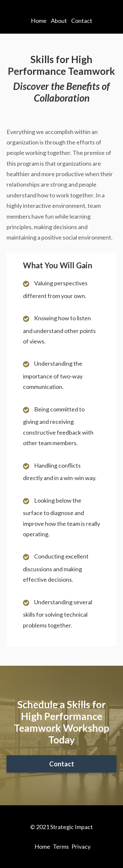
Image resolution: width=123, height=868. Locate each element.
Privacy (81, 846)
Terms (61, 846)
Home (39, 21)
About (59, 21)
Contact (82, 21)
